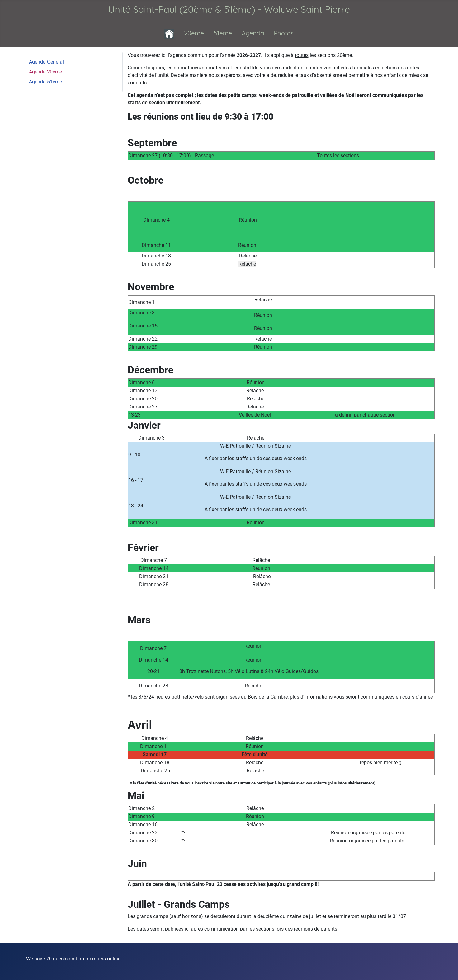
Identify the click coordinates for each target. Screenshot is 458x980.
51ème (223, 33)
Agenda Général (46, 62)
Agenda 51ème (45, 82)
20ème (194, 33)
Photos (284, 33)
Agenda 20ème (45, 72)
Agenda (253, 33)
